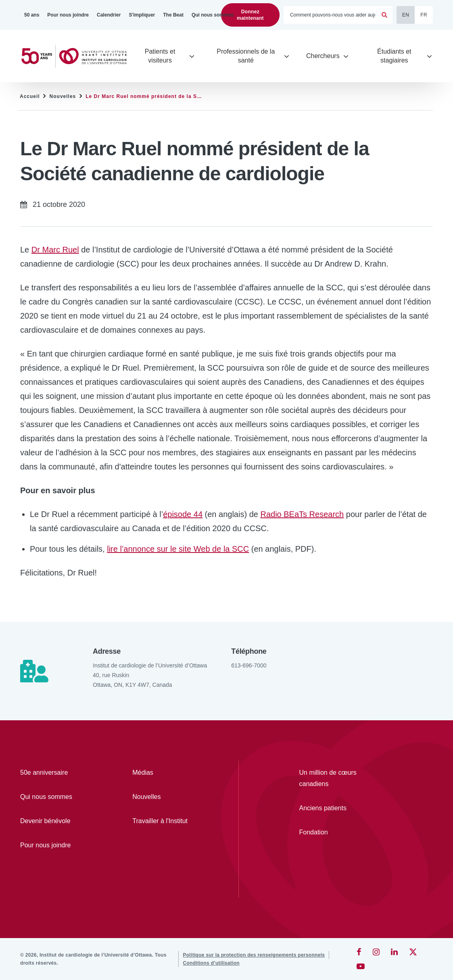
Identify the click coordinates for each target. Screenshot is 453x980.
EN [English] (406, 15)
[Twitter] (413, 952)
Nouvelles (63, 96)
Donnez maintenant (250, 15)
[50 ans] (32, 15)
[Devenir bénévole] (53, 821)
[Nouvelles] (165, 797)
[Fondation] (336, 832)
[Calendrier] (109, 15)
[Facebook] (359, 952)
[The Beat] (173, 15)
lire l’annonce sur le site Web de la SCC (178, 549)
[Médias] (165, 773)
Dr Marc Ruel (55, 250)
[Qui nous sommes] (213, 15)
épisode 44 (183, 514)
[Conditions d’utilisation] (211, 963)
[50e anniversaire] (53, 773)
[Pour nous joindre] (68, 15)
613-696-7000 (249, 665)
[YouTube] (361, 966)
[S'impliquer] (142, 15)
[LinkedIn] (394, 952)
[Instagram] (376, 952)
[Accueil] (77, 56)
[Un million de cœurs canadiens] (336, 778)
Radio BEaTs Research (302, 514)
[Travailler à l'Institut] (165, 821)
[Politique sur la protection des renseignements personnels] (254, 955)
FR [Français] (424, 15)
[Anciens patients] (336, 808)
